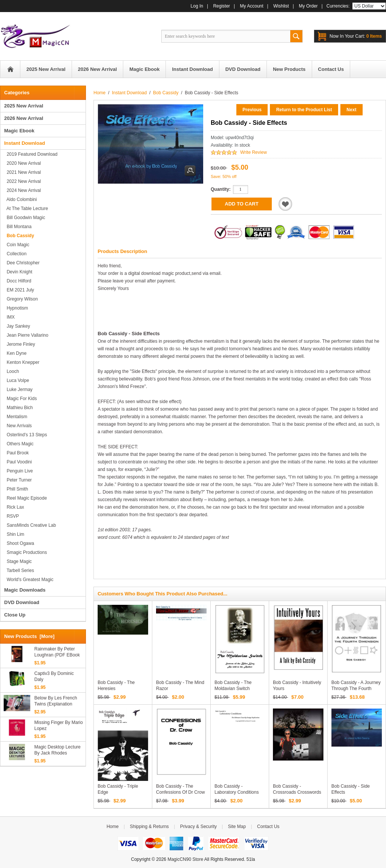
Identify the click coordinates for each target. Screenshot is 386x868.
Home (10, 69)
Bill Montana (18, 227)
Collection (15, 254)
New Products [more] (29, 636)
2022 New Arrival (22, 181)
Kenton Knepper (22, 362)
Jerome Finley (20, 344)
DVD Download (22, 602)
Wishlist (281, 6)
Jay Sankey (17, 326)
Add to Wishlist (285, 204)
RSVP (11, 516)
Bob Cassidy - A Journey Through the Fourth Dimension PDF (356, 689)
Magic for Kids (21, 399)
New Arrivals (18, 426)
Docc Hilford (18, 281)
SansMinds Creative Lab (30, 525)
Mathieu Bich (18, 408)
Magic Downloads (25, 590)
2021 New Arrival (22, 172)
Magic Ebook (19, 131)
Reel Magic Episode (25, 498)
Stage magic (18, 561)
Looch (11, 371)
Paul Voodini (18, 462)
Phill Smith (16, 489)
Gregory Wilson (21, 299)
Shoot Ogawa (19, 543)
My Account (252, 6)
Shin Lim (14, 534)
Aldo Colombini (21, 199)
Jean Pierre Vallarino (26, 335)
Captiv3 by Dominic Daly (54, 676)
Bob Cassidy (166, 93)
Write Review (253, 152)
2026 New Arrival (24, 118)
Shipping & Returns (149, 827)
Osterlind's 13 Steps (26, 435)
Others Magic (19, 444)
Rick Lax (14, 507)
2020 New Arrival (22, 163)
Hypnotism (16, 308)
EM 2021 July (19, 290)
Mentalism (16, 417)
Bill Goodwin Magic (25, 218)
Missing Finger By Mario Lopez (59, 725)
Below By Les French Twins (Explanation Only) (56, 701)
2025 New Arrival (24, 106)
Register (221, 6)
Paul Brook (16, 453)
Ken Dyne (15, 353)
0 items (356, 36)
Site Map (237, 827)
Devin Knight (18, 272)
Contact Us (268, 827)
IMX (9, 317)
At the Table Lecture (26, 209)
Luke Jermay (18, 390)
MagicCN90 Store (185, 859)
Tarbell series (19, 570)
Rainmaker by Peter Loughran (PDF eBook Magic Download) (57, 652)
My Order (308, 6)
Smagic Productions (25, 552)
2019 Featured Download (31, 154)
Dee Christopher (22, 263)
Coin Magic (17, 245)
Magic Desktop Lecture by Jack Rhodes (57, 750)
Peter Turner (18, 480)
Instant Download (129, 93)
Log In (197, 6)
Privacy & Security (198, 827)
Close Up (15, 615)
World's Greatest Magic (29, 580)
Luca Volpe (17, 380)
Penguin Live (18, 471)
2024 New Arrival (22, 190)
